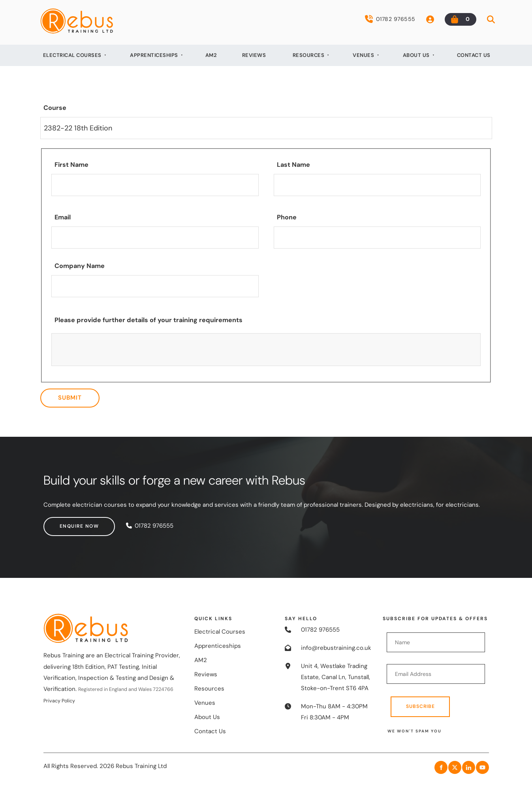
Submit (70, 398)
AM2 (211, 55)
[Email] (155, 238)
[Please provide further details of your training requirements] (266, 350)
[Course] (266, 128)
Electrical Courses (72, 55)
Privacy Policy (59, 701)
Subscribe (420, 706)
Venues (363, 55)
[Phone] (377, 238)
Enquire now (63, 522)
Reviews (254, 55)
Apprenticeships (154, 55)
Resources (309, 55)
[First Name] (155, 185)
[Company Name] (155, 286)
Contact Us (474, 55)
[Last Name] (377, 185)
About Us (416, 55)
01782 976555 (390, 19)
